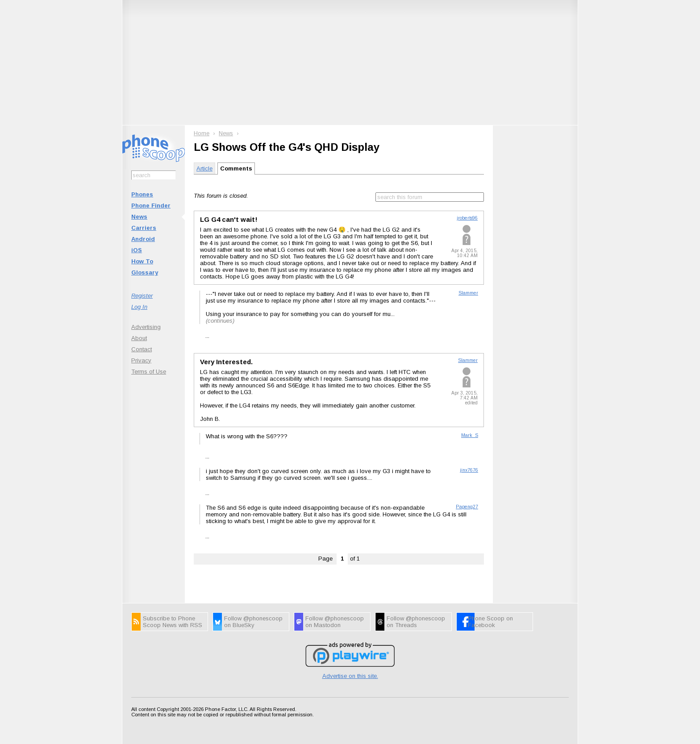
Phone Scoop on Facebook (490, 622)
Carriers (144, 228)
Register (142, 296)
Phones (142, 194)
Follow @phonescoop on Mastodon (335, 622)
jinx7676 (469, 470)
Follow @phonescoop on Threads (416, 622)
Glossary (145, 272)
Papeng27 (467, 507)
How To (142, 261)
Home (202, 133)
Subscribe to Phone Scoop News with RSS (173, 622)
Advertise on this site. (350, 676)
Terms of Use (149, 372)
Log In (139, 307)
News (139, 217)
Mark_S (470, 435)
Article (204, 168)
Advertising (146, 327)
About (139, 338)
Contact (142, 349)
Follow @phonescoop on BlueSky (253, 622)
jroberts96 (467, 218)
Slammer (468, 293)
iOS (137, 250)
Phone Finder (151, 206)
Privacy (141, 360)
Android (143, 239)
